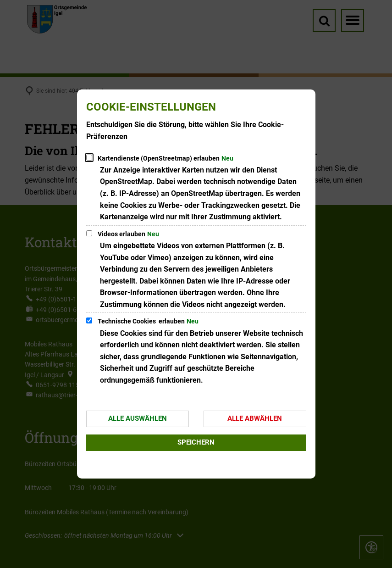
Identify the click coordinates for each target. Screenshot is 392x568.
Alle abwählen (255, 418)
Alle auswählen (138, 418)
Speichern (196, 442)
